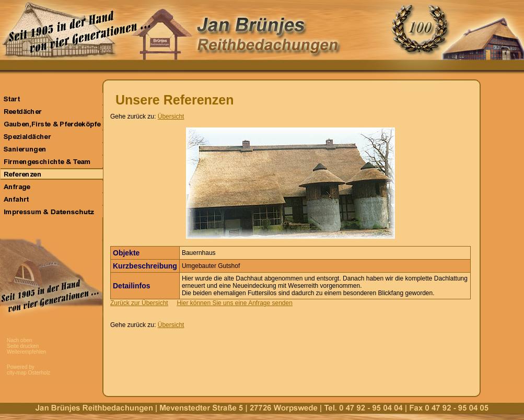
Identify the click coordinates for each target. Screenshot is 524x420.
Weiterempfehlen (26, 352)
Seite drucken (23, 346)
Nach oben (19, 340)
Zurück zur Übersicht (139, 303)
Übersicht (171, 116)
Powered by (21, 367)
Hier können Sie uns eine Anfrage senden (235, 303)
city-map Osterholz (28, 373)
